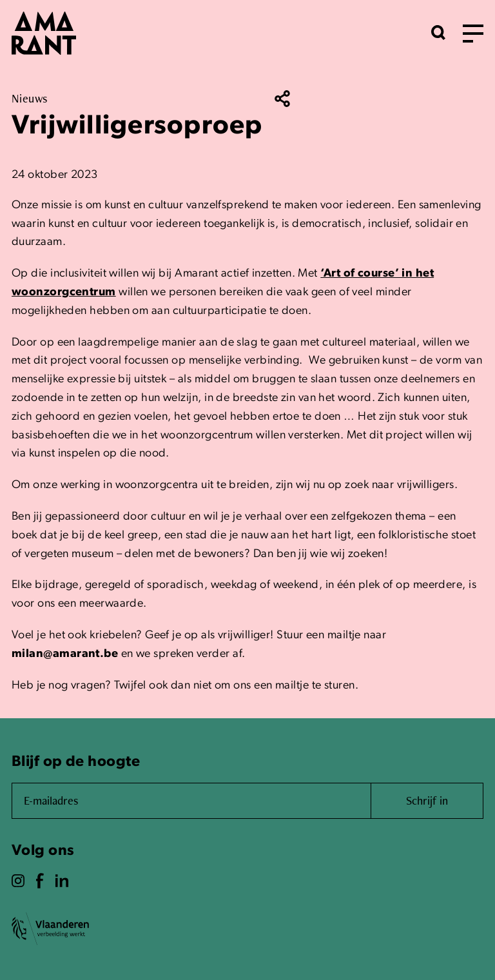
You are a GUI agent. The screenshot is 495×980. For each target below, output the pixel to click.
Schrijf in (427, 800)
